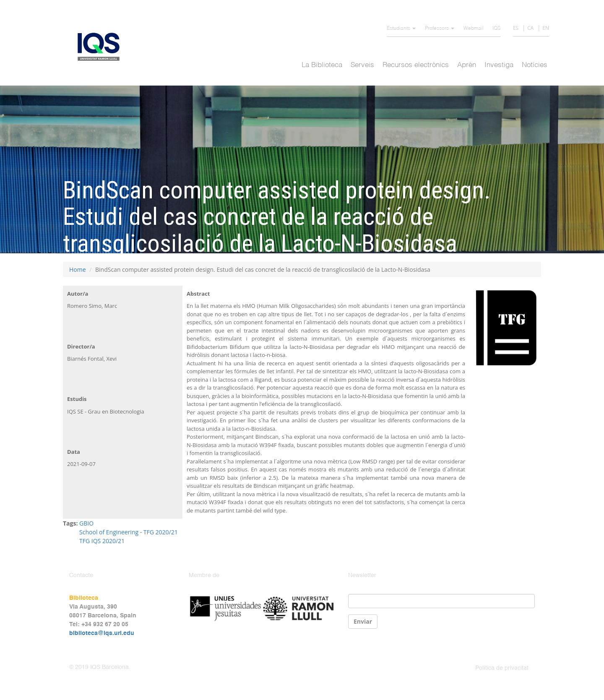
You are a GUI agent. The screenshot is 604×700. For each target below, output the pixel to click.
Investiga (499, 65)
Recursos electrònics (416, 65)
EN (546, 28)
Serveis (362, 65)
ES (516, 28)
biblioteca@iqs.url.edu (102, 633)
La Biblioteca (322, 65)
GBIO (86, 523)
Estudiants (401, 29)
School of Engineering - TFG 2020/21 (129, 532)
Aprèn (467, 65)
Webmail (474, 29)
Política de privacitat (502, 668)
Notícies (535, 65)
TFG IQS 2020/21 (102, 541)
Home (78, 269)
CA (530, 28)
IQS (496, 29)
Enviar (363, 621)
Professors (440, 29)
